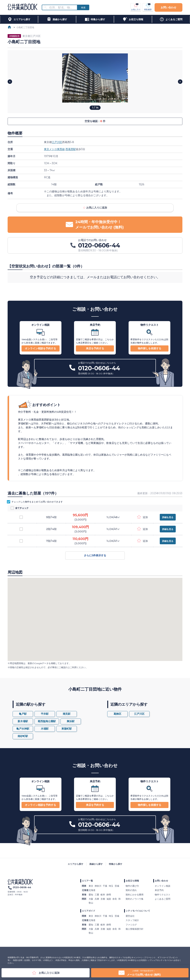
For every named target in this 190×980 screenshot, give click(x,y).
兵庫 (97, 899)
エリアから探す (76, 864)
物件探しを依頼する (149, 348)
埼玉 (111, 886)
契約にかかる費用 (135, 895)
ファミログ (131, 925)
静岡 (109, 895)
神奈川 (98, 886)
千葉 (105, 886)
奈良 (115, 899)
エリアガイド (89, 911)
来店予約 (159, 890)
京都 (103, 899)
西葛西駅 (71, 149)
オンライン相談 (163, 886)
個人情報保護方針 (135, 929)
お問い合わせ (168, 7)
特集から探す (116, 864)
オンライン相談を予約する (41, 348)
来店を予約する (95, 348)
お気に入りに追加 (95, 208)
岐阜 (103, 895)
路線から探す (96, 864)
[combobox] (62, 8)
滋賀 (109, 899)
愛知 (91, 895)
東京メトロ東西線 (54, 149)
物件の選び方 (132, 886)
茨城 (117, 886)
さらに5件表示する (95, 556)
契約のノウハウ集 (135, 899)
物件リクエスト (163, 895)
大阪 (91, 899)
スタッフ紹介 (132, 920)
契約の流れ (131, 890)
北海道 (92, 890)
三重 (97, 895)
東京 (91, 886)
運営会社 (130, 916)
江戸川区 (57, 142)
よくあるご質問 (163, 899)
